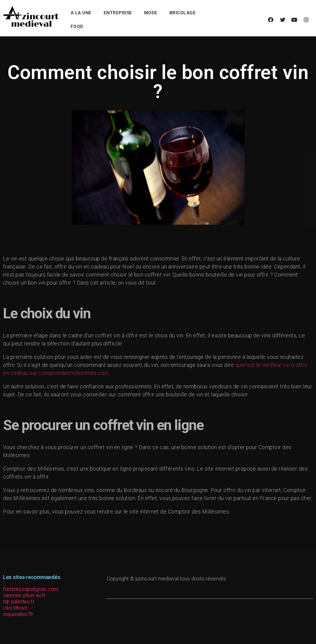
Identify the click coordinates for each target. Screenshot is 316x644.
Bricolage (183, 13)
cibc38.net (15, 608)
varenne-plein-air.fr (24, 595)
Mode (151, 13)
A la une (81, 13)
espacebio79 (18, 614)
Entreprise (118, 13)
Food (77, 27)
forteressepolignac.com (31, 589)
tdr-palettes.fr (19, 602)
